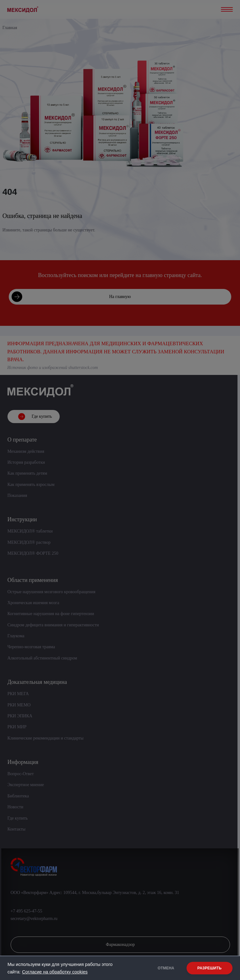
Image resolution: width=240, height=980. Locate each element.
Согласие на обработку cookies (55, 972)
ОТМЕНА (166, 968)
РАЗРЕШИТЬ (210, 968)
